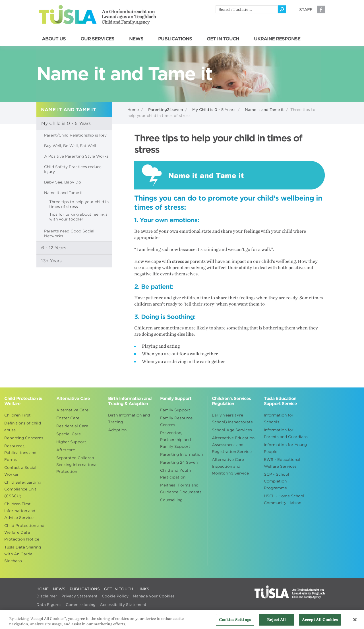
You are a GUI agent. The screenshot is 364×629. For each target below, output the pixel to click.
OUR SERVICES (97, 39)
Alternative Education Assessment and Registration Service (233, 445)
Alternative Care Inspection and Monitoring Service (230, 466)
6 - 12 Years (54, 248)
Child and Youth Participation (175, 474)
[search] (247, 9)
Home (133, 110)
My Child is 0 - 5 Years (214, 110)
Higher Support (71, 442)
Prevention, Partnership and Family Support (175, 440)
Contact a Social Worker (20, 471)
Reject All (276, 622)
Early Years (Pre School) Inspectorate (232, 419)
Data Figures (49, 605)
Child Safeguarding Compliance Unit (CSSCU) (23, 489)
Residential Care (72, 426)
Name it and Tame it (264, 110)
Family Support (175, 410)
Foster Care (68, 418)
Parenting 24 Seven (179, 462)
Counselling (171, 500)
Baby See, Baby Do (63, 182)
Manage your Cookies (154, 596)
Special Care (69, 434)
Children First (17, 415)
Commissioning (81, 605)
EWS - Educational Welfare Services (282, 463)
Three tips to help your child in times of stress (79, 204)
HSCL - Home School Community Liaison (284, 499)
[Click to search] (282, 9)
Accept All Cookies (320, 622)
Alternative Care (72, 410)
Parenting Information (181, 454)
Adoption (117, 430)
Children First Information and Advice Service (20, 511)
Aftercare (66, 450)
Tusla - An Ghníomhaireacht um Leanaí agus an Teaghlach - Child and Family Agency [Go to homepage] (98, 15)
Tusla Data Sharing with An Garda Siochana (23, 554)
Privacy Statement (79, 596)
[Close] (355, 622)
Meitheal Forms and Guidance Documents (181, 489)
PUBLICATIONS (175, 39)
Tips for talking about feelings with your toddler (78, 217)
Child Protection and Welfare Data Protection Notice (24, 532)
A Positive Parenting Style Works (76, 156)
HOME (43, 589)
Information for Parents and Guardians (286, 433)
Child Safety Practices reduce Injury (73, 169)
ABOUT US (54, 39)
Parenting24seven (166, 110)
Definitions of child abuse (23, 427)
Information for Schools (279, 419)
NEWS (136, 39)
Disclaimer (47, 596)
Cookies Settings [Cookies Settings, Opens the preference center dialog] (235, 622)
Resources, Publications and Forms (20, 453)
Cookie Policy (115, 596)
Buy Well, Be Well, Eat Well (70, 146)
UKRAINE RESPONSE (277, 39)
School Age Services (232, 430)
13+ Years (51, 261)
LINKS (143, 589)
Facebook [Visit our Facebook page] (321, 9)
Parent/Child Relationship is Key (75, 135)
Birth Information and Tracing (129, 419)
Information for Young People (285, 448)
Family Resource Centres (176, 421)
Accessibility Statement (123, 605)
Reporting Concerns (24, 438)
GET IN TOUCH (223, 39)
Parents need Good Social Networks (69, 234)
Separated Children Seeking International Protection (77, 465)
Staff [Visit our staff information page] (306, 10)
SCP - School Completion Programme (277, 481)
